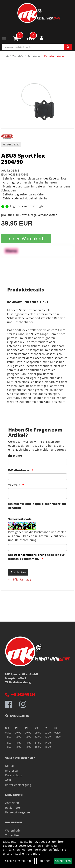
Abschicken (18, 572)
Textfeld (14, 485)
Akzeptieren (63, 861)
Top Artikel (12, 835)
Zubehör (18, 56)
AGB (8, 780)
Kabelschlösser (54, 56)
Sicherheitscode (20, 519)
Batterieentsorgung (18, 785)
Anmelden (12, 803)
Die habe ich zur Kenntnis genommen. (36, 557)
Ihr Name (15, 456)
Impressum (13, 770)
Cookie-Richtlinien (27, 854)
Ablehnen (44, 861)
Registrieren (13, 808)
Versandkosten (47, 215)
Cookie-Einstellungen (19, 861)
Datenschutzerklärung (30, 555)
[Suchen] (68, 47)
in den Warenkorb (26, 238)
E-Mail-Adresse (19, 470)
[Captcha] (37, 547)
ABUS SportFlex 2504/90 (23, 158)
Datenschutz (14, 775)
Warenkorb (13, 830)
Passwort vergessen (18, 812)
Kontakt (10, 766)
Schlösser (34, 56)
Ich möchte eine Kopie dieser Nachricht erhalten (37, 506)
